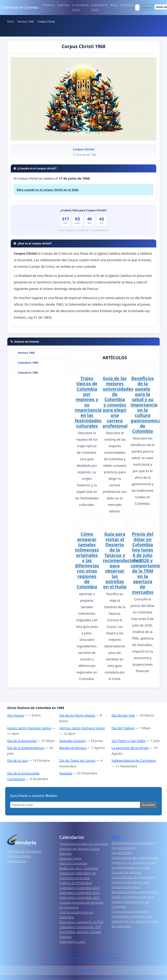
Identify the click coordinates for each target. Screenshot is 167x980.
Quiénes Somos (19, 856)
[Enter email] (75, 805)
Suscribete (148, 805)
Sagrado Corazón (72, 741)
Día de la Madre (124, 848)
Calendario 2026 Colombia (83, 970)
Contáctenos (17, 861)
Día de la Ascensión (22, 741)
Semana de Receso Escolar (80, 848)
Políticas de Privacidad (24, 851)
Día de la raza (17, 760)
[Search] (137, 8)
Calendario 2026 (80, 7)
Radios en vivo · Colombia (79, 868)
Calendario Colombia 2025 (80, 887)
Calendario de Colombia (20, 7)
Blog (114, 5)
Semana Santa (70, 858)
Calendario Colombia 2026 (80, 892)
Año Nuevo (16, 715)
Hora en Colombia (73, 863)
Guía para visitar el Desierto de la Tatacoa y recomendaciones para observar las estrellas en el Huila (122, 560)
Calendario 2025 (100, 7)
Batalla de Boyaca (73, 748)
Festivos (49, 5)
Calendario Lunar (73, 941)
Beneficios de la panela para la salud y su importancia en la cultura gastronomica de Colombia (146, 405)
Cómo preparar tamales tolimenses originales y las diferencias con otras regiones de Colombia (87, 560)
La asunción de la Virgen (130, 748)
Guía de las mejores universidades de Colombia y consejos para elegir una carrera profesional (118, 402)
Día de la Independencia (26, 748)
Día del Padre (122, 853)
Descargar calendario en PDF (81, 922)
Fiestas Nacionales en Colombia (83, 843)
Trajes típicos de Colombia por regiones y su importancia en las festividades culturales (88, 402)
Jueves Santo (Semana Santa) (29, 728)
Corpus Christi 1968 (83, 46)
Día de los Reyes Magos (77, 715)
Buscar (147, 8)
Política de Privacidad (76, 883)
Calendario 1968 (28, 363)
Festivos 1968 (26, 353)
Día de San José (123, 715)
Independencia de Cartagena (134, 760)
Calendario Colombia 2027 (80, 897)
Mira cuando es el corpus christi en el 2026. (48, 190)
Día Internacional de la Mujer (134, 843)
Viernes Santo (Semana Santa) (82, 728)
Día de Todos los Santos (77, 760)
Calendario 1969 (28, 373)
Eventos (64, 5)
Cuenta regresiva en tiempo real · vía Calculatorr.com (83, 230)
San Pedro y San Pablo (129, 741)
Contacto (127, 5)
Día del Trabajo (123, 728)
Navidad (66, 773)
